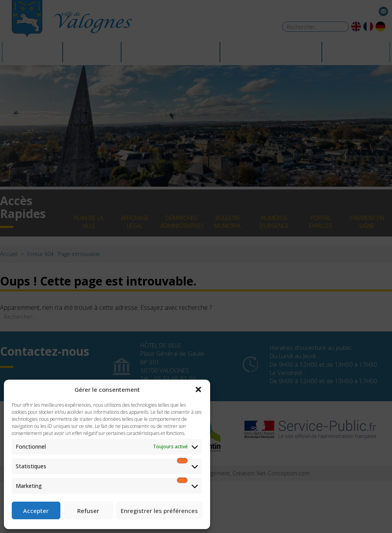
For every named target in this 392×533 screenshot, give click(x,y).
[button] (198, 389)
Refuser (88, 511)
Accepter (36, 511)
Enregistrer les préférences (159, 511)
